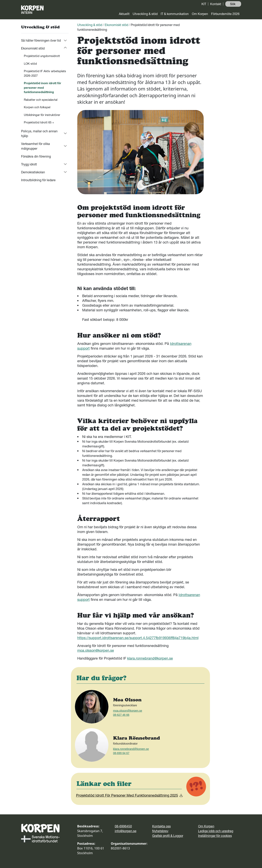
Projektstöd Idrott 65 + (40, 122)
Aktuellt (124, 14)
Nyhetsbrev (160, 831)
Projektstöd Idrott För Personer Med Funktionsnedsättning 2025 (130, 795)
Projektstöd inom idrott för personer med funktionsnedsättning (42, 88)
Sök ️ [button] (233, 4)
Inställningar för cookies (215, 836)
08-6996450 (123, 826)
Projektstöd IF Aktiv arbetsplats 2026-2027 (45, 73)
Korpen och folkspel (37, 107)
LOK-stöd (30, 64)
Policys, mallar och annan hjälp (39, 133)
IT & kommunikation (175, 14)
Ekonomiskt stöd (33, 48)
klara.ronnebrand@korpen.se (150, 658)
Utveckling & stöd (145, 14)
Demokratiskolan (33, 172)
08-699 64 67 (121, 753)
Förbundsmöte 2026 (225, 14)
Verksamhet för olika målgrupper (35, 146)
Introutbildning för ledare (38, 180)
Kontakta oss (161, 826)
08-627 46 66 (121, 715)
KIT (204, 4)
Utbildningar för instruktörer (42, 115)
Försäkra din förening (36, 156)
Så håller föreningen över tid (41, 40)
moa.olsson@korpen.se (96, 650)
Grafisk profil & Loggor (168, 836)
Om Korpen (200, 14)
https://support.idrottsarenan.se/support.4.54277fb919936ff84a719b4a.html (138, 638)
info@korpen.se (126, 831)
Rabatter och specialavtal (41, 100)
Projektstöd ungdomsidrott (42, 56)
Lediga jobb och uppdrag (216, 831)
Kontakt (216, 4)
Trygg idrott (29, 164)
